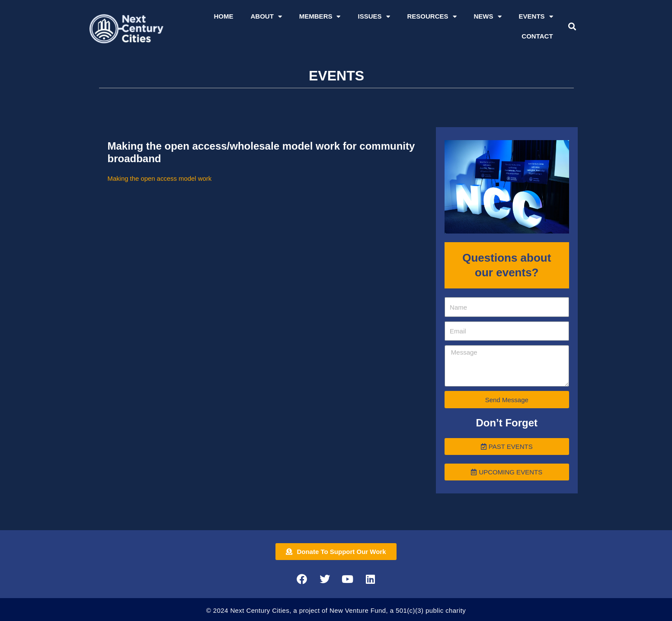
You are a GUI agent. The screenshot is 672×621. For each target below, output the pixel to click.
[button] (572, 27)
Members (320, 17)
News (488, 17)
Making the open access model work (160, 178)
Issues (374, 17)
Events (536, 17)
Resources (432, 17)
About (266, 17)
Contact (537, 36)
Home (223, 16)
